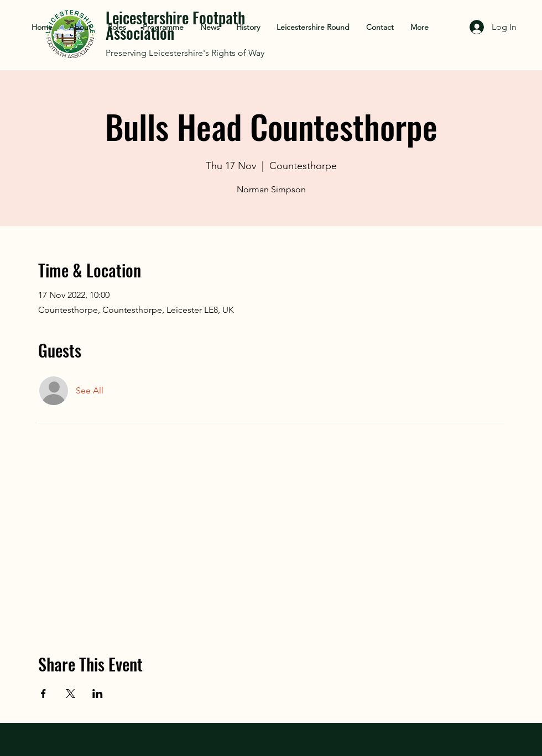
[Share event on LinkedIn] (98, 694)
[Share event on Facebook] (43, 694)
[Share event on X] (71, 694)
